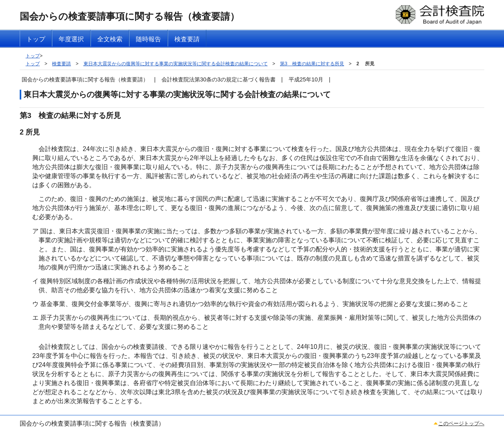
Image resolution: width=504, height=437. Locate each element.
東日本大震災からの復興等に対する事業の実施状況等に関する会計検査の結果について (176, 64)
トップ (33, 56)
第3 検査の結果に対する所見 (312, 64)
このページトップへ (461, 423)
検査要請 (61, 64)
